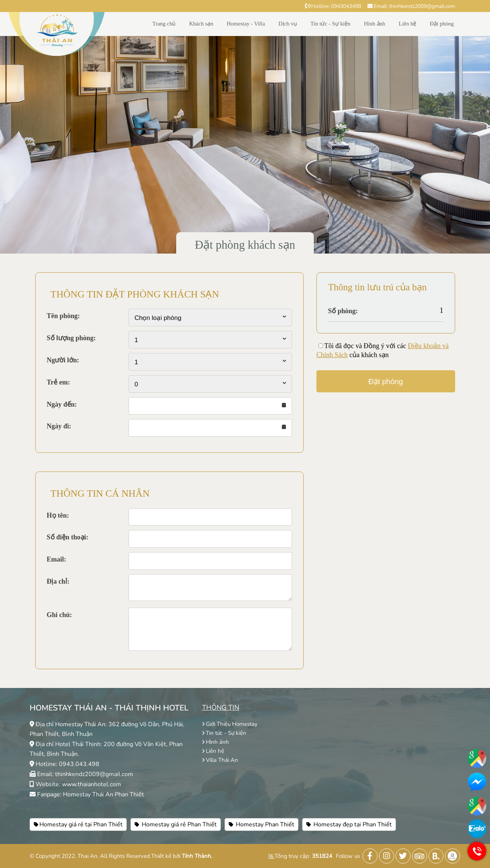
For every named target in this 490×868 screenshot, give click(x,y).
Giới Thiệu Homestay (230, 724)
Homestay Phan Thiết (261, 824)
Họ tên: (58, 515)
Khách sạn (201, 24)
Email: (57, 559)
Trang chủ (164, 24)
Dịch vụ (288, 24)
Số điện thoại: (68, 537)
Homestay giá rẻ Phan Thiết (176, 824)
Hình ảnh (375, 24)
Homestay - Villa (246, 24)
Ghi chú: (60, 615)
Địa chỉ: (58, 581)
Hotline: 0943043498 (333, 6)
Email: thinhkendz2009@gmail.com (411, 6)
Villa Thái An (220, 760)
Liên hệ (408, 24)
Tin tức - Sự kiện (330, 24)
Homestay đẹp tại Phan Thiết (349, 824)
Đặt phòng (442, 24)
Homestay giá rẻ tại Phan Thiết (78, 824)
